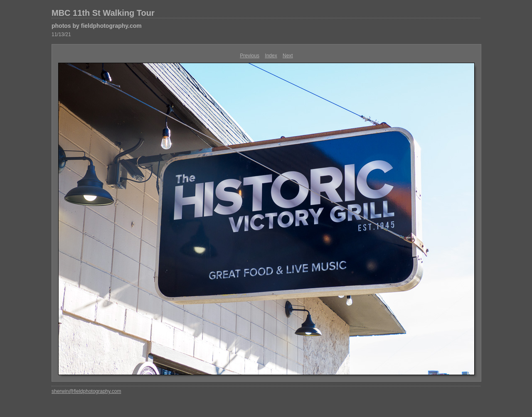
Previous (250, 56)
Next (288, 56)
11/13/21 (61, 34)
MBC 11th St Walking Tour (103, 13)
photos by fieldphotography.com (97, 26)
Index (271, 56)
